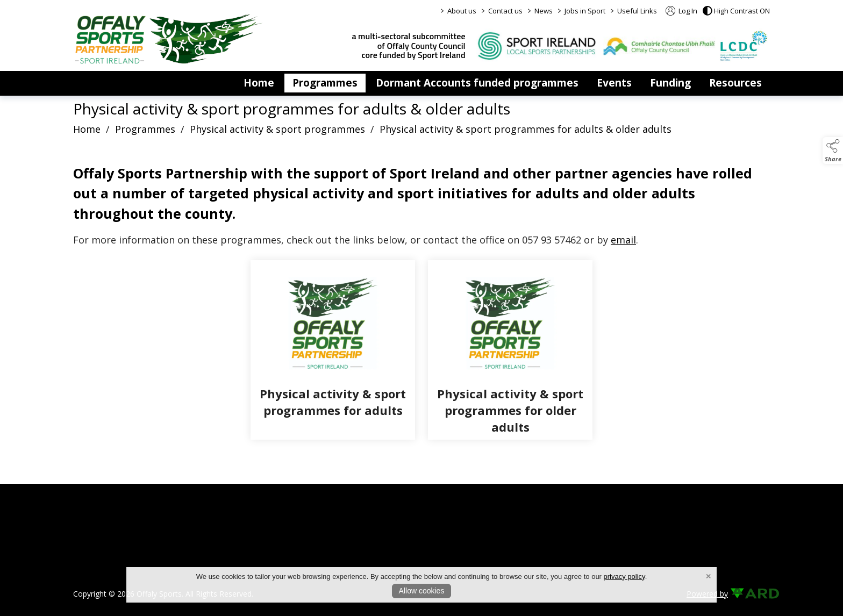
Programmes (145, 129)
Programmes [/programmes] (325, 83)
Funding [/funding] (670, 83)
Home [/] (259, 83)
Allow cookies (422, 591)
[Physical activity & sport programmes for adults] (333, 350)
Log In (681, 11)
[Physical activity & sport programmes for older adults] (510, 350)
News (544, 11)
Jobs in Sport (585, 11)
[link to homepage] (169, 39)
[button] (736, 11)
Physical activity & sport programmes (277, 129)
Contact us (505, 11)
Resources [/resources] (735, 83)
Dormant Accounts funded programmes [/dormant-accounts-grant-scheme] (477, 83)
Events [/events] (614, 83)
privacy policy (624, 576)
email (623, 240)
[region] (421, 205)
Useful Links (637, 11)
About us (462, 11)
